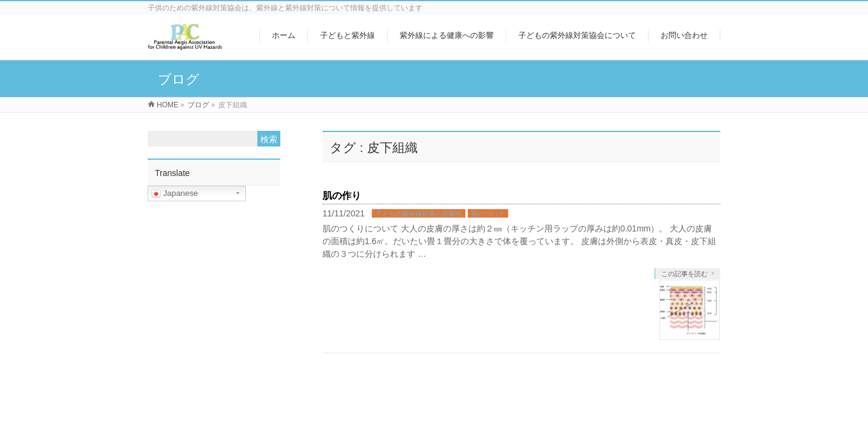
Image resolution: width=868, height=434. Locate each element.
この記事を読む (684, 274)
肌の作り (342, 196)
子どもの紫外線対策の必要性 (419, 214)
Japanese (175, 193)
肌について (488, 214)
